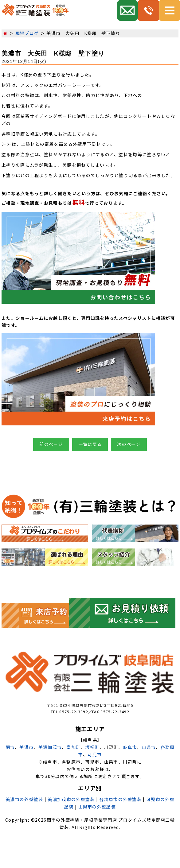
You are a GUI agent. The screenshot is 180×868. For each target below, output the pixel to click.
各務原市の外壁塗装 (120, 799)
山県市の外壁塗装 (97, 807)
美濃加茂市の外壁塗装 (71, 799)
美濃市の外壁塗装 (24, 799)
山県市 (149, 747)
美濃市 (26, 747)
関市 (10, 747)
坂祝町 (92, 747)
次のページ (129, 444)
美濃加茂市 (50, 747)
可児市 (95, 754)
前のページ (51, 444)
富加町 (73, 747)
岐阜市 (130, 747)
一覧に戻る (90, 444)
